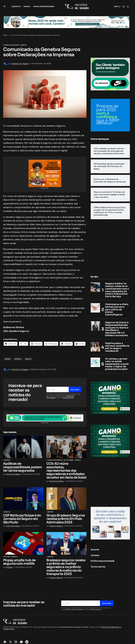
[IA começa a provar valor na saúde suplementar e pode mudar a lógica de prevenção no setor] (95, 362)
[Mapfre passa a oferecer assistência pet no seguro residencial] (95, 347)
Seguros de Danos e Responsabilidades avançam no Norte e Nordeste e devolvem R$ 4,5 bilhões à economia (117, 329)
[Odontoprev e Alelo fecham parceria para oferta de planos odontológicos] (95, 308)
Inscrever (75, 389)
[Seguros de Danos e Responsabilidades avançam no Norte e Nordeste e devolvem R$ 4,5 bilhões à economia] (95, 326)
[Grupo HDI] (67, 22)
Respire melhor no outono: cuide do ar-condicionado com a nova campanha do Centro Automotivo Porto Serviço (117, 290)
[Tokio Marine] (110, 398)
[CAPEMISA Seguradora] (45, 173)
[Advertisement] (110, 247)
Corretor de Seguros (12, 45)
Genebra (8, 359)
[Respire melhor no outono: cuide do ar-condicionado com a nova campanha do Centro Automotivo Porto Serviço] (95, 287)
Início (5, 35)
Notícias (7, 557)
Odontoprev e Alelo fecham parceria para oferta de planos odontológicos (117, 310)
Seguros (23, 45)
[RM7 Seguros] (110, 523)
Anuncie (95, 550)
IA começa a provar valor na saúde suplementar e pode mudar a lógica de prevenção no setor (117, 364)
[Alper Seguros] (110, 115)
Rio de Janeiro (69, 460)
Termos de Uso (68, 397)
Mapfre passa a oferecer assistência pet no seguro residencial (117, 347)
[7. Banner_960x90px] (45, 418)
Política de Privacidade (74, 610)
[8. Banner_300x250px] (110, 74)
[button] (5, 7)
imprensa (18, 359)
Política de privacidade (102, 561)
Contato (95, 555)
